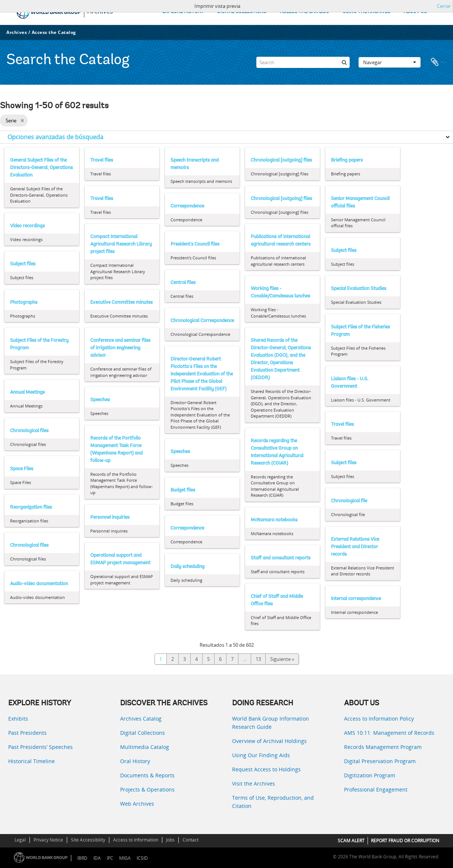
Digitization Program (370, 775)
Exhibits (18, 719)
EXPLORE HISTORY (183, 12)
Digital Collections (143, 733)
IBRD (82, 858)
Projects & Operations (147, 789)
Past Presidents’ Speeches (40, 747)
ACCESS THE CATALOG (304, 12)
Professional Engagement (376, 789)
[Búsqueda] (344, 62)
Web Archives (137, 804)
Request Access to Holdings (266, 769)
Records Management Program (383, 747)
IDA (97, 858)
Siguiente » (282, 659)
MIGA (125, 858)
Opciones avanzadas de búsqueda (55, 137)
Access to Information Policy (379, 719)
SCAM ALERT (351, 841)
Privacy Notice (48, 840)
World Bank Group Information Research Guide (271, 723)
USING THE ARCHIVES (366, 12)
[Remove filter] (22, 121)
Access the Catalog (54, 32)
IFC (110, 858)
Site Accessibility (88, 840)
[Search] (303, 62)
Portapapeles (439, 62)
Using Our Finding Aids (261, 755)
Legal (20, 840)
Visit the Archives (254, 783)
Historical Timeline (32, 761)
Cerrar (444, 6)
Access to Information (136, 840)
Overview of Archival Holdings (269, 741)
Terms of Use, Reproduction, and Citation (273, 802)
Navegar (390, 62)
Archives (17, 32)
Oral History (135, 761)
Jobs (170, 840)
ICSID (142, 858)
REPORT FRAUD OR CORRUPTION (405, 841)
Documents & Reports (147, 775)
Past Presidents (27, 733)
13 (258, 659)
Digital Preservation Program (380, 761)
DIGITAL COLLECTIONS (242, 12)
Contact (190, 840)
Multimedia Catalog (145, 747)
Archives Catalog (141, 719)
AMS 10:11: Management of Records (389, 733)
